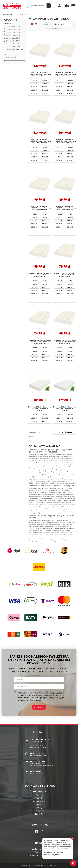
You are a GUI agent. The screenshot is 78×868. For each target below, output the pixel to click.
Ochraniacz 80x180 (13, 29)
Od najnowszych (63, 24)
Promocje (39, 814)
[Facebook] (36, 831)
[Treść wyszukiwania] (37, 6)
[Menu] (73, 6)
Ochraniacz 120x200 (13, 38)
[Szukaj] (49, 6)
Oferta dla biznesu (39, 792)
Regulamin (39, 852)
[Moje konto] (59, 6)
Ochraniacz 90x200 (13, 35)
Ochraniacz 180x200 (13, 47)
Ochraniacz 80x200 (13, 32)
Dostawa (39, 795)
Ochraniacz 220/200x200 (15, 50)
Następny (70, 432)
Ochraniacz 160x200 (13, 44)
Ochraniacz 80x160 (13, 26)
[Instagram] (42, 831)
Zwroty (39, 808)
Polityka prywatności (39, 849)
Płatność (39, 798)
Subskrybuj (39, 707)
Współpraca (39, 811)
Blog (39, 804)
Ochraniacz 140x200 (13, 41)
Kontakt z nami (39, 801)
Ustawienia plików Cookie (39, 855)
